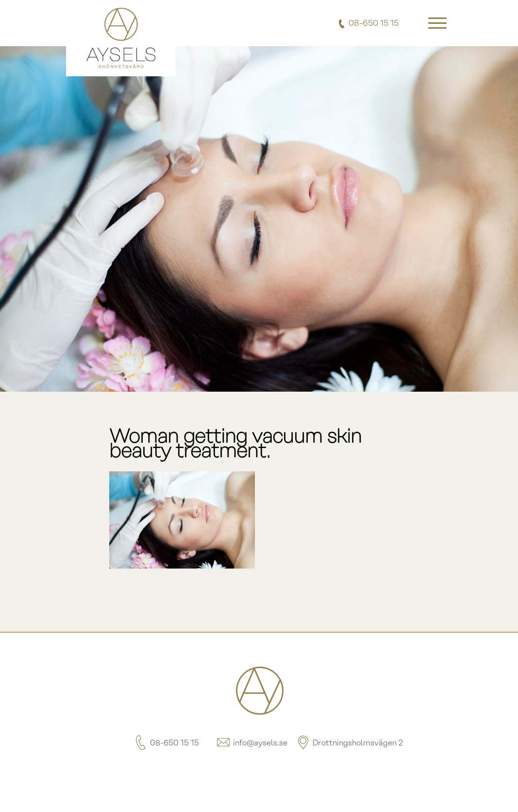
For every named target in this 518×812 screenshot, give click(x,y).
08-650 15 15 (166, 743)
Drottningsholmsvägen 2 (349, 743)
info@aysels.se (251, 743)
